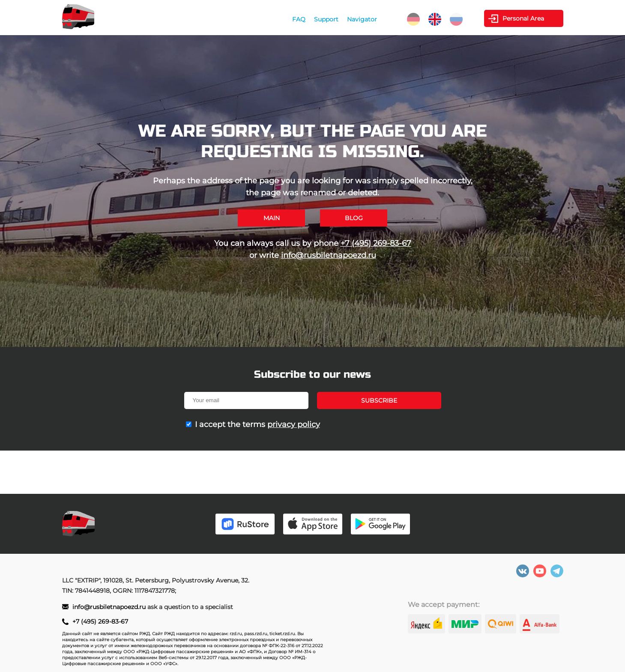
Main (272, 218)
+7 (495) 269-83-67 (376, 243)
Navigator (362, 19)
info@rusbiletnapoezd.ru (329, 255)
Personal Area (523, 18)
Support (326, 19)
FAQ (299, 19)
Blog (354, 218)
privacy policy (294, 424)
